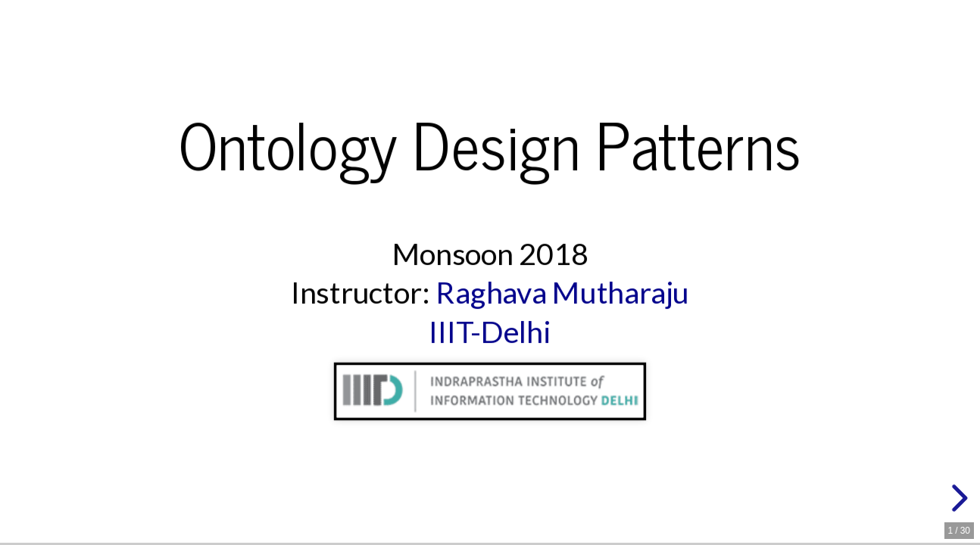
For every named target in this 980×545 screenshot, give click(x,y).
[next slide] (957, 498)
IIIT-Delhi (490, 332)
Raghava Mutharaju (562, 293)
